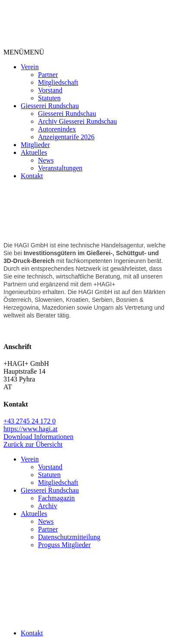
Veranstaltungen (60, 168)
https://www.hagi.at (30, 429)
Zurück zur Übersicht (33, 444)
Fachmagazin (56, 498)
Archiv (47, 506)
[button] (24, 52)
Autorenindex (57, 129)
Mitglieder (35, 145)
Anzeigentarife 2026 (66, 137)
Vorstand (50, 90)
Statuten (49, 98)
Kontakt (32, 176)
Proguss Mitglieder (64, 545)
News (46, 160)
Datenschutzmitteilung (69, 537)
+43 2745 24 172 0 (30, 421)
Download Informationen (38, 437)
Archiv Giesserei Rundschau (77, 121)
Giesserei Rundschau (50, 106)
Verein (30, 67)
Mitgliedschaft (58, 82)
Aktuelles (34, 152)
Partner (48, 75)
